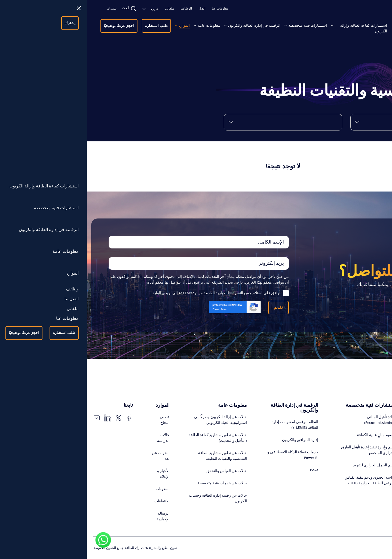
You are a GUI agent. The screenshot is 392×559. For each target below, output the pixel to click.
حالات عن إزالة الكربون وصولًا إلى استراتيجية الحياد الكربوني (134, 420)
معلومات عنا (133, 9)
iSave (227, 470)
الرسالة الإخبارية (76, 516)
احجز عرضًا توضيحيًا (32, 26)
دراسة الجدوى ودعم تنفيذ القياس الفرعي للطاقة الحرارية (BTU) (283, 480)
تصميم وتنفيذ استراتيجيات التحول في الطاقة (358, 425)
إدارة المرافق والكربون (213, 440)
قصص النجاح (78, 420)
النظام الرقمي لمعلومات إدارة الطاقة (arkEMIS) (208, 425)
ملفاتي (83, 9)
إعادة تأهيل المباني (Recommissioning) (293, 420)
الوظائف (99, 9)
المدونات (76, 489)
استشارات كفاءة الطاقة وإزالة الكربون (277, 28)
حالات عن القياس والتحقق (140, 471)
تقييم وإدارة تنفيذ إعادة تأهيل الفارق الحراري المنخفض (281, 450)
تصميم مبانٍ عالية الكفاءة (290, 435)
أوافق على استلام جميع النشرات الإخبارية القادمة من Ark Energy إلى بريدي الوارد (134, 293)
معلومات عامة (122, 26)
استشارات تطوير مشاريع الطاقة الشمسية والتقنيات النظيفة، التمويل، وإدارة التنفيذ (358, 469)
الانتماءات (75, 501)
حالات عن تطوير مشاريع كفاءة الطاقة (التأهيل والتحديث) (131, 438)
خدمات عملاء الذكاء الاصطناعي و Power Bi (206, 455)
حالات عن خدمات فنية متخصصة (135, 483)
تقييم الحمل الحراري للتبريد (287, 465)
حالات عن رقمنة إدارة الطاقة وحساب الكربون (131, 498)
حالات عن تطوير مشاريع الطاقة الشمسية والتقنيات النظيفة (136, 456)
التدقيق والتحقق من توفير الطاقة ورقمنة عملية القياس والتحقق (360, 490)
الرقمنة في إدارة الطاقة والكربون (167, 26)
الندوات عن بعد (74, 456)
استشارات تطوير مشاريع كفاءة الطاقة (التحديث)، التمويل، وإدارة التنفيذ (360, 446)
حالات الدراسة (76, 438)
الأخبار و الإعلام (76, 474)
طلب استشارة (70, 26)
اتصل (115, 9)
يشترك (25, 9)
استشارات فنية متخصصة (221, 26)
